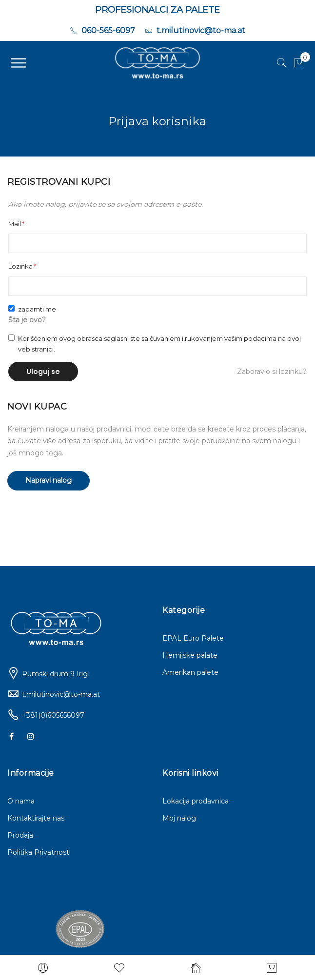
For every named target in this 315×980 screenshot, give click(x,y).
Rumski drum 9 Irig (55, 674)
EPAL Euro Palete (193, 638)
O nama (21, 801)
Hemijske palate (190, 655)
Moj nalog (179, 818)
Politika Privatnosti (39, 852)
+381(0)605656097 (53, 715)
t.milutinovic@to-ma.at (61, 694)
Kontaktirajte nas (36, 818)
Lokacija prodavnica (196, 801)
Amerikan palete (190, 672)
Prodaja (20, 835)
